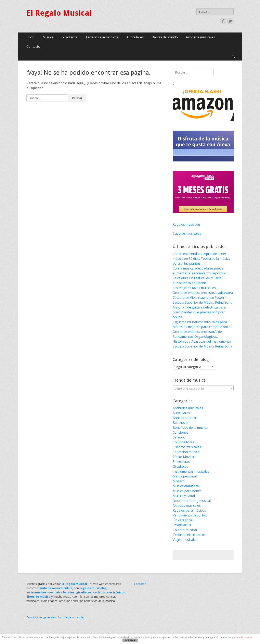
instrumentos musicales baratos (50, 592)
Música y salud (184, 496)
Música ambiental (186, 486)
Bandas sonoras (185, 418)
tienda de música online (55, 588)
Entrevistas (181, 462)
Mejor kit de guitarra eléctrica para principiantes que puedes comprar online (199, 312)
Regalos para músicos (189, 510)
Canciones (180, 432)
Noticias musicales (187, 505)
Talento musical (185, 530)
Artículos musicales (200, 37)
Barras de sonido (165, 37)
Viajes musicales (185, 540)
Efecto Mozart (183, 457)
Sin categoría (183, 520)
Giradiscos (69, 37)
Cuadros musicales (187, 233)
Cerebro (179, 437)
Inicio (30, 37)
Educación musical (186, 452)
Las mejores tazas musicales (194, 288)
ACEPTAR (130, 640)
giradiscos (84, 592)
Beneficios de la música (190, 428)
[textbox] (203, 388)
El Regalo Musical (59, 13)
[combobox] (203, 388)
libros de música (38, 597)
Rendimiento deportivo (190, 515)
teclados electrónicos (109, 592)
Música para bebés (187, 491)
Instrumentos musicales (191, 471)
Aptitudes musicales (188, 408)
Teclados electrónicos (102, 37)
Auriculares (135, 37)
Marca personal (185, 476)
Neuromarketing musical (192, 501)
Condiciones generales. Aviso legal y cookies (56, 617)
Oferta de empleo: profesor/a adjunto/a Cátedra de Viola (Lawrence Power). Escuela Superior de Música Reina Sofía (203, 298)
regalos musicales (93, 588)
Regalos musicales (187, 224)
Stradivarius (182, 525)
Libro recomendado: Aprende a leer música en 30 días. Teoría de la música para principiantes (201, 259)
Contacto (33, 47)
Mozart (178, 481)
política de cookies (242, 637)
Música (48, 37)
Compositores (183, 442)
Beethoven (181, 423)
